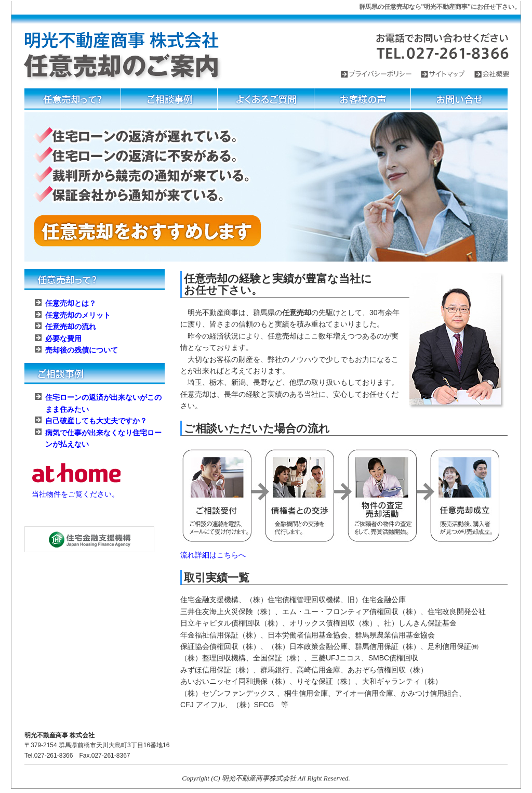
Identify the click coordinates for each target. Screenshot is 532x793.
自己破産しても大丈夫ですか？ (96, 421)
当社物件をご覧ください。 (75, 494)
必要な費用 (63, 339)
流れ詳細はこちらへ (213, 555)
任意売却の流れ (71, 327)
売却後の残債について (82, 350)
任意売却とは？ (71, 303)
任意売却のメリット (78, 315)
